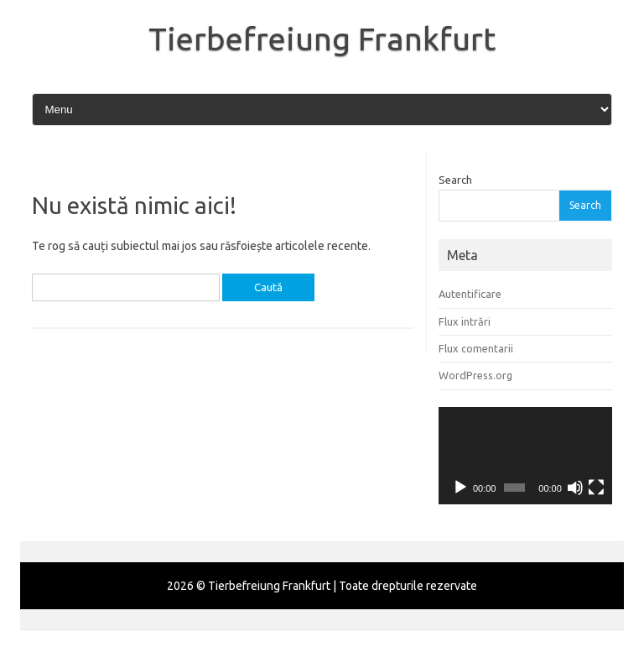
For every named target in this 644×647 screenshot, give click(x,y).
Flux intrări (465, 321)
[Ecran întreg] (596, 488)
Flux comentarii (476, 348)
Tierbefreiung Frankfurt (322, 39)
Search (455, 180)
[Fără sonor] (575, 488)
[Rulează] (460, 488)
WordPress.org (475, 375)
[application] (525, 456)
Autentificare (470, 294)
